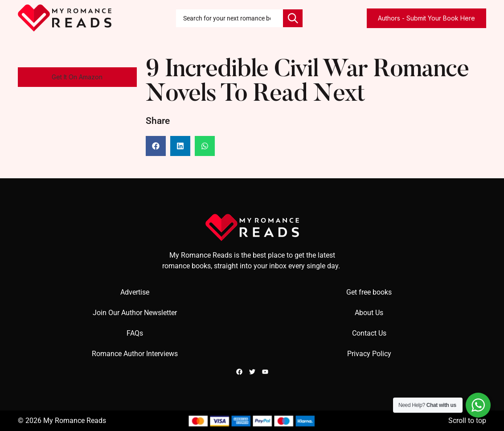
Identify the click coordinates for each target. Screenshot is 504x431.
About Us (369, 313)
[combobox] (229, 18)
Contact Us (369, 333)
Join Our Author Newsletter (135, 313)
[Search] (293, 18)
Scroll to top (467, 421)
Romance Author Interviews (135, 354)
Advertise (135, 292)
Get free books (369, 292)
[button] (77, 77)
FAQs (135, 333)
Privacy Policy (369, 354)
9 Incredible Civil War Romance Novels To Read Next (307, 83)
